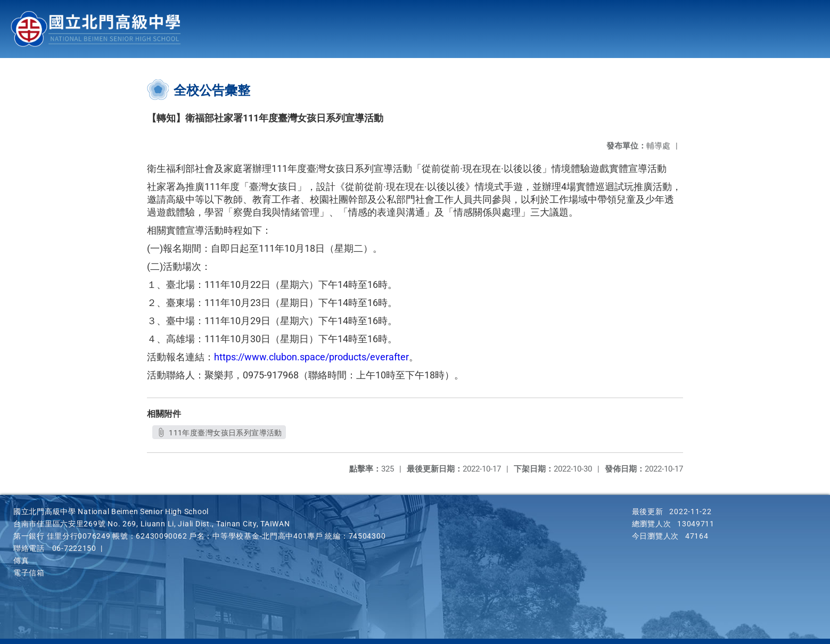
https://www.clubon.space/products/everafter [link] (311, 357)
